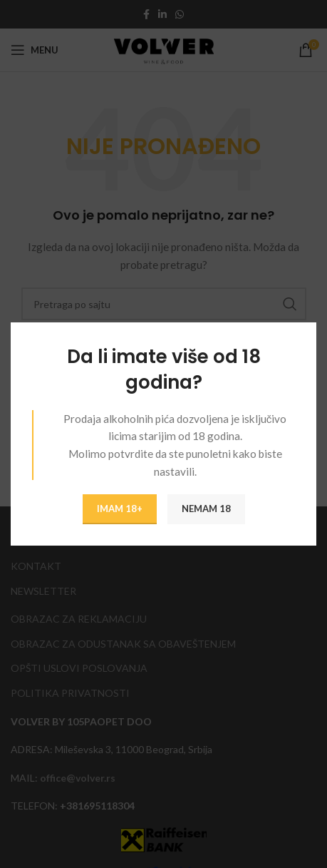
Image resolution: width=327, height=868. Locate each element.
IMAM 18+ (120, 509)
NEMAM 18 (206, 509)
